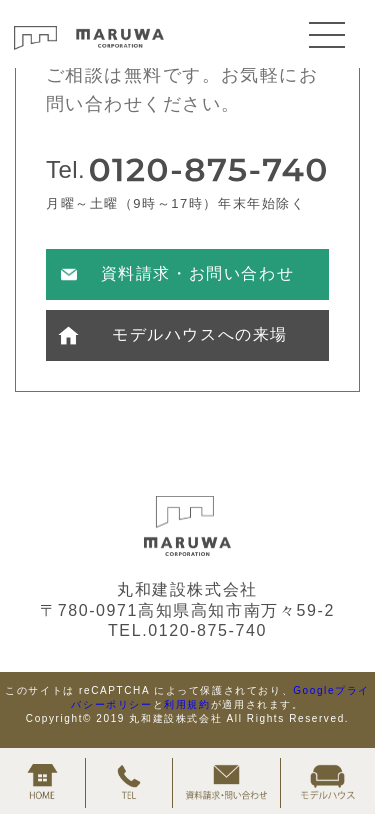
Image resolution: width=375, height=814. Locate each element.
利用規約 (187, 704)
